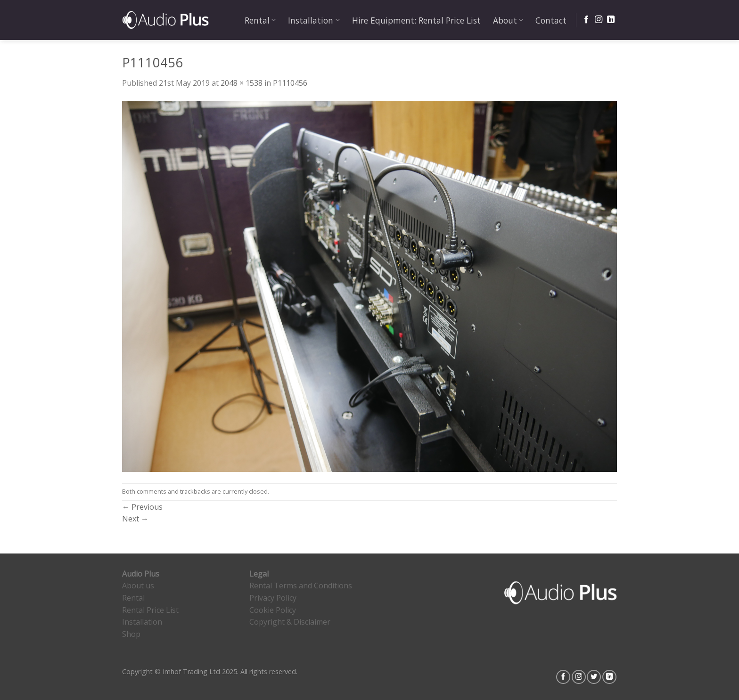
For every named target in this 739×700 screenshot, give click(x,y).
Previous (142, 507)
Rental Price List (150, 610)
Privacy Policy (273, 598)
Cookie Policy (273, 610)
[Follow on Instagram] (599, 20)
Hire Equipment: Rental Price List (416, 20)
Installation (314, 20)
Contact (551, 20)
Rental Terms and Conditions (301, 586)
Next (135, 519)
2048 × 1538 (242, 83)
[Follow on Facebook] (586, 20)
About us (138, 586)
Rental (260, 20)
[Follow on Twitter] (594, 677)
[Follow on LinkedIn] (611, 20)
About (508, 20)
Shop (131, 634)
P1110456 (290, 83)
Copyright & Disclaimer (290, 622)
